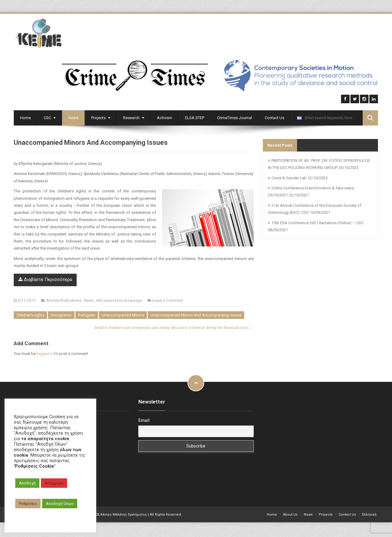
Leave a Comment (167, 300)
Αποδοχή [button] (27, 483)
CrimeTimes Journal (234, 117)
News (73, 117)
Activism (165, 117)
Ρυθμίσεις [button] (28, 504)
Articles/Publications (64, 300)
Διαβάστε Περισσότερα (45, 279)
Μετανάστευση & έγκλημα (119, 300)
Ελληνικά (369, 514)
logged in (45, 353)
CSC (50, 117)
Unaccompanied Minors (123, 315)
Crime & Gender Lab (289, 177)
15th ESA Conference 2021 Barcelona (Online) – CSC (317, 222)
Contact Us (274, 117)
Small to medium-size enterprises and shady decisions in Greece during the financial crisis (174, 327)
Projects (101, 117)
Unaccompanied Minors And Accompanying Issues (196, 315)
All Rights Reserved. (166, 514)
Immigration (61, 315)
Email (144, 420)
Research (134, 117)
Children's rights (30, 315)
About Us (290, 514)
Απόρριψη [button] (54, 483)
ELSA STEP (195, 117)
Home (25, 117)
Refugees (87, 315)
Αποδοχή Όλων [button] (60, 504)
